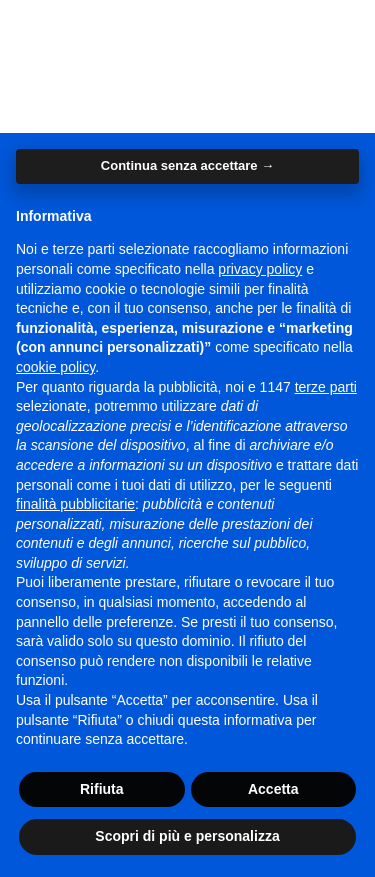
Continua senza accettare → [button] (187, 165)
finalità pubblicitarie (75, 504)
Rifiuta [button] (102, 789)
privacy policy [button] (260, 269)
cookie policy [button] (55, 367)
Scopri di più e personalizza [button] (187, 836)
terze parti (326, 387)
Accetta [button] (273, 789)
